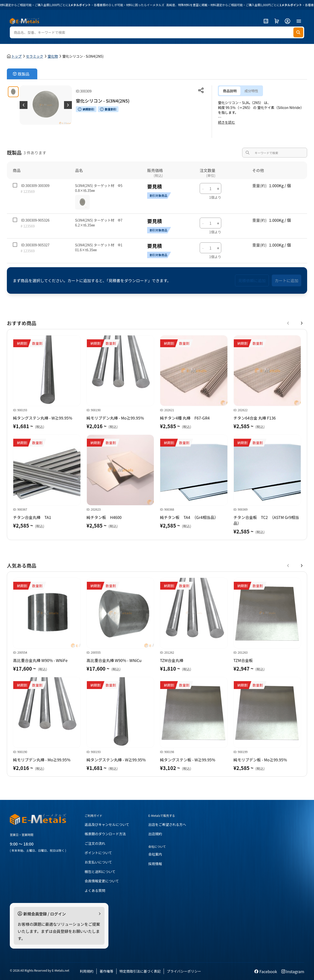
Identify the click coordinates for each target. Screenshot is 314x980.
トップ (16, 56)
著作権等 (106, 971)
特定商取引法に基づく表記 (140, 971)
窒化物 (53, 56)
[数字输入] (210, 188)
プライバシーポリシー (184, 971)
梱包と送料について (100, 872)
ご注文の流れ (95, 843)
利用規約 (87, 971)
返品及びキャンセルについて (107, 824)
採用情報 (155, 864)
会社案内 (155, 854)
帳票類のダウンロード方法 (105, 834)
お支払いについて (98, 862)
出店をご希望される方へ (167, 824)
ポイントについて (98, 853)
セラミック (35, 56)
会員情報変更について (102, 881)
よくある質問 (95, 890)
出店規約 (155, 834)
